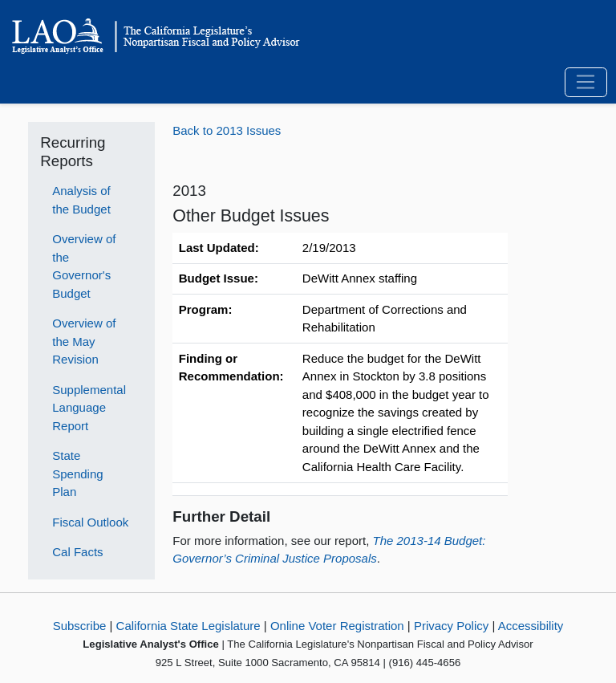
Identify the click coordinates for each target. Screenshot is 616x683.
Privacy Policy (451, 626)
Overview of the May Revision (84, 341)
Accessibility (531, 626)
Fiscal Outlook (90, 522)
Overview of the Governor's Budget (84, 266)
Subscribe (80, 626)
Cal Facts (77, 552)
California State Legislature (188, 626)
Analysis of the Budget (81, 200)
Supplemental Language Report (89, 408)
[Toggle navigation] (586, 83)
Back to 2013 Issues (227, 130)
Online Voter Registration (337, 626)
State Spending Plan (77, 474)
